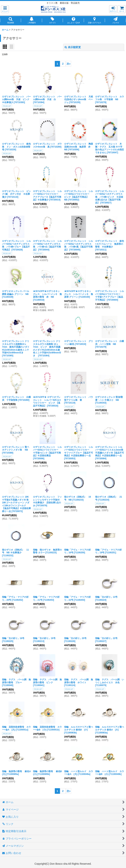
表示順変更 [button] (73, 47)
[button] (5, 9)
